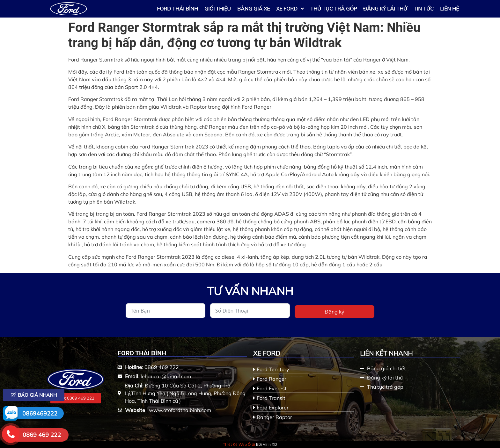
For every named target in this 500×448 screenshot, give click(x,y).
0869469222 (40, 413)
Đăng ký (335, 312)
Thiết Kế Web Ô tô (239, 444)
